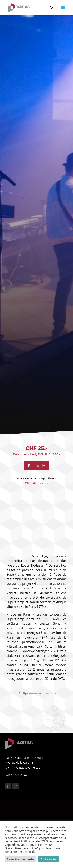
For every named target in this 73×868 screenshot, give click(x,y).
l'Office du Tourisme (37, 483)
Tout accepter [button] (49, 859)
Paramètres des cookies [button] (21, 859)
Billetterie (36, 466)
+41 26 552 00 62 (17, 775)
